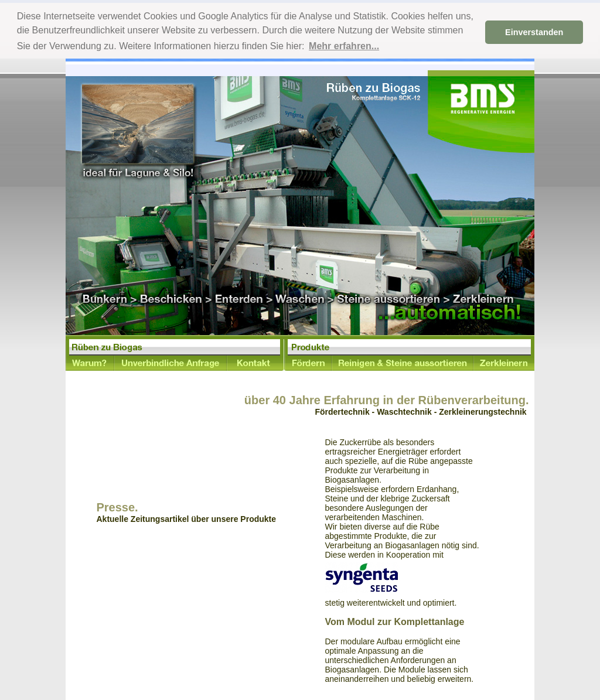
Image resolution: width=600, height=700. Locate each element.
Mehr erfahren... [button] (344, 46)
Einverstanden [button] (534, 32)
